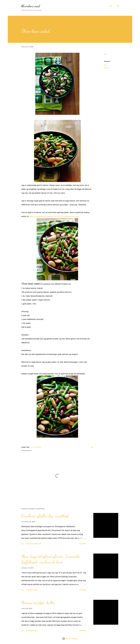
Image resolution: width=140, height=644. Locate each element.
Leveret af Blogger (70, 639)
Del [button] (105, 54)
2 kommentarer (32, 590)
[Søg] (111, 6)
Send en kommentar (33, 544)
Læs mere (83, 544)
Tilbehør (107, 68)
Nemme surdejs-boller (38, 603)
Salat (105, 65)
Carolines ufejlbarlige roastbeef (45, 516)
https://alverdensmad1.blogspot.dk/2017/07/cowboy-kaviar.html (54, 216)
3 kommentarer (32, 631)
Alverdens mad (30, 6)
